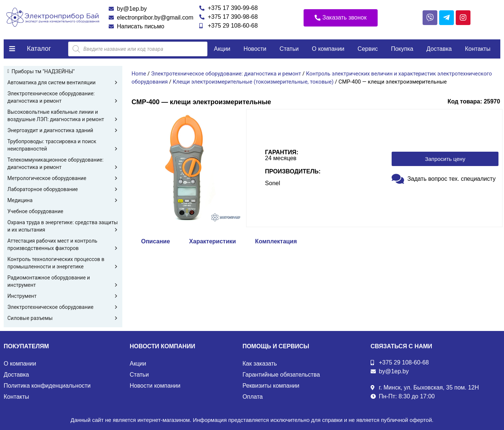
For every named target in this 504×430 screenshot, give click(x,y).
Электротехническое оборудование (63, 307)
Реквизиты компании (271, 386)
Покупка (402, 49)
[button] (341, 18)
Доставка (439, 49)
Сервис (368, 49)
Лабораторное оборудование (63, 189)
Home (139, 74)
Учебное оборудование (35, 211)
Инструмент (63, 296)
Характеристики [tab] (212, 241)
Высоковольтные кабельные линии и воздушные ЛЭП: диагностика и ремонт (63, 116)
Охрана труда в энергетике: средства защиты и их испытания (63, 226)
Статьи (289, 49)
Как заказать (260, 364)
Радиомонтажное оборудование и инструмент (63, 282)
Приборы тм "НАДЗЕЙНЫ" (43, 71)
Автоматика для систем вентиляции (63, 82)
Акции (222, 49)
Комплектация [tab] (276, 241)
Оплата (253, 397)
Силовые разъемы (63, 318)
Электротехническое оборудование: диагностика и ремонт (63, 98)
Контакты (478, 49)
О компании (328, 49)
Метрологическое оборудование (63, 178)
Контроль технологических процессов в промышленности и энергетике (63, 263)
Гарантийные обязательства (281, 375)
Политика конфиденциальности (47, 386)
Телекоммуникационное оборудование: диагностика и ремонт (63, 164)
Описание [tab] (155, 241)
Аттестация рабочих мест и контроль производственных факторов (63, 245)
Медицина (63, 200)
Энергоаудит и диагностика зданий (63, 130)
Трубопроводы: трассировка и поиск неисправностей (63, 145)
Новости (255, 49)
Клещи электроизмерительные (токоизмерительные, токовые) (253, 82)
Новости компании (155, 386)
